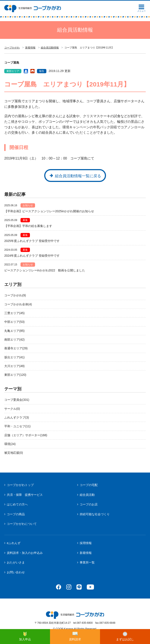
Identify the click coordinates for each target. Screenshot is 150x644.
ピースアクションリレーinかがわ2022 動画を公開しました (45, 270)
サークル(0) (12, 409)
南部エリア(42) (14, 340)
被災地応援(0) (14, 453)
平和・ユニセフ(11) (17, 426)
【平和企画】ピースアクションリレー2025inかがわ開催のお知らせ (49, 211)
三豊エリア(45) (14, 313)
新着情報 (30, 48)
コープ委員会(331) (17, 400)
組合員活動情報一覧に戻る (78, 176)
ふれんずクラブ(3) (17, 417)
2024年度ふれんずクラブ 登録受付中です (32, 256)
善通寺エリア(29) (16, 348)
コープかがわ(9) (15, 295)
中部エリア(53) (14, 322)
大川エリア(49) (14, 366)
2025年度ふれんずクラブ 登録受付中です (32, 241)
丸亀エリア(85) (14, 331)
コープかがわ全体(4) (18, 304)
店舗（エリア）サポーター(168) (26, 435)
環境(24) (10, 444)
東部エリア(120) (15, 375)
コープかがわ (12, 48)
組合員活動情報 (50, 48)
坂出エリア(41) (14, 357)
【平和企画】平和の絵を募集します (28, 226)
